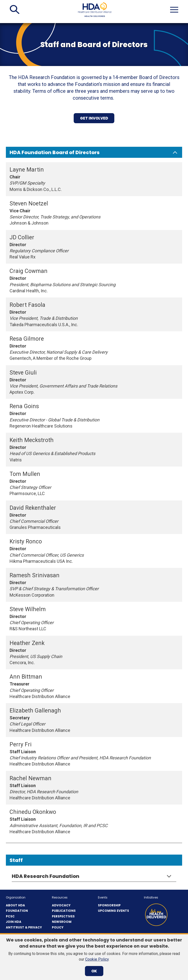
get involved (94, 118)
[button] (15, 10)
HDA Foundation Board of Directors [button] (55, 152)
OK (94, 971)
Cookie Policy (97, 959)
